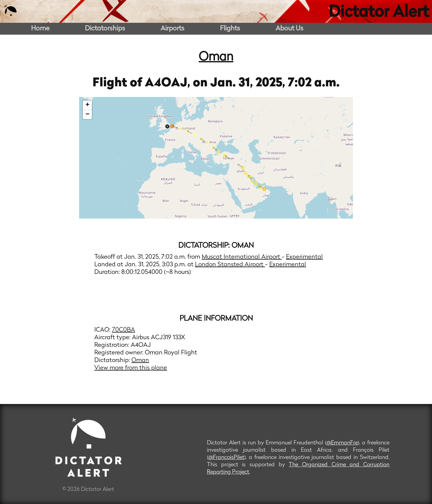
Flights (230, 29)
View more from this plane (131, 368)
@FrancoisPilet (226, 458)
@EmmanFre (342, 443)
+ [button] (87, 105)
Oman (216, 57)
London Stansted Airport (230, 265)
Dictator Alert (379, 13)
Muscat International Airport (242, 257)
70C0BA (124, 330)
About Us (289, 29)
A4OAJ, (169, 83)
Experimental (304, 257)
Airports (172, 29)
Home (40, 29)
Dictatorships (105, 29)
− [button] (87, 115)
